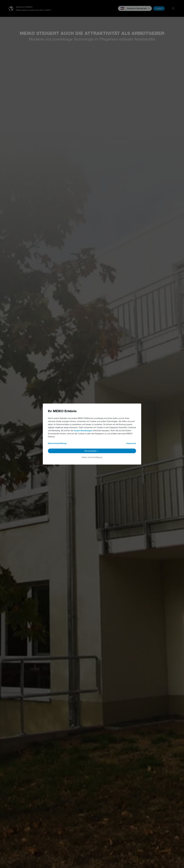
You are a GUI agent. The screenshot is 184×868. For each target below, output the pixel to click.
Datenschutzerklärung (57, 443)
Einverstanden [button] (91, 451)
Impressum (131, 443)
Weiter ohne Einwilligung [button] (92, 457)
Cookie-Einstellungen (83, 430)
